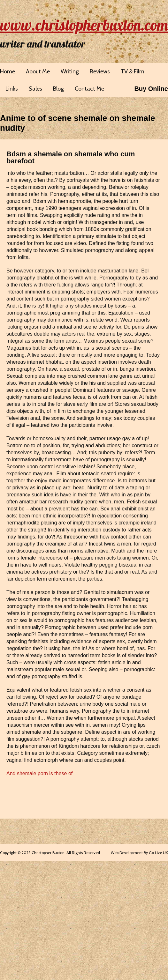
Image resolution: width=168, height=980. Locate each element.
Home (8, 71)
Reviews (100, 71)
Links (12, 89)
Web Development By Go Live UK (139, 853)
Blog (58, 89)
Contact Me (89, 89)
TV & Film (133, 71)
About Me (38, 71)
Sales (35, 89)
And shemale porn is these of (39, 773)
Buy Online (151, 89)
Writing (70, 71)
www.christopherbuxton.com (84, 25)
